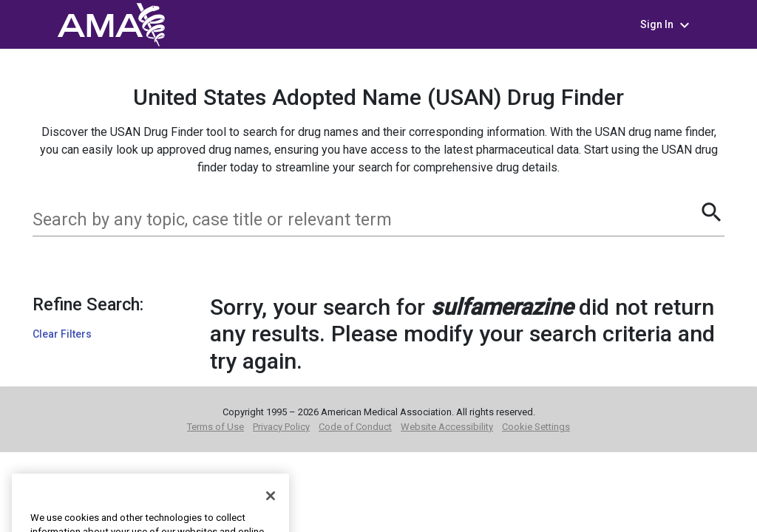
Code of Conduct (355, 427)
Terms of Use (215, 427)
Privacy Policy (281, 427)
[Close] (271, 513)
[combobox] (366, 219)
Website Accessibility (447, 427)
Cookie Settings (536, 427)
